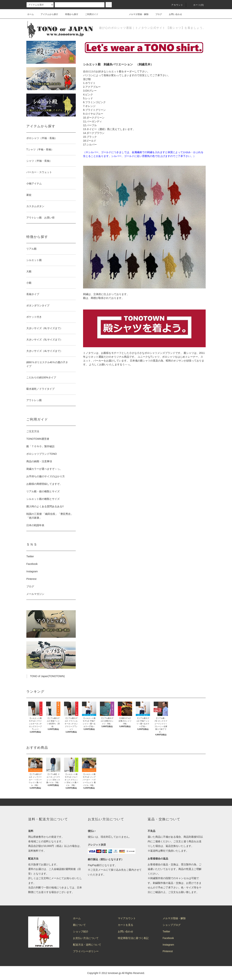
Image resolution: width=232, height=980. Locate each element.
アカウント (175, 5)
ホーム (31, 14)
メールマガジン (35, 594)
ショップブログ (172, 925)
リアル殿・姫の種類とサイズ (43, 491)
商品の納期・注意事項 (39, 461)
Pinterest (31, 579)
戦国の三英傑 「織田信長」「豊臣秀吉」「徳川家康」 (50, 516)
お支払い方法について (86, 938)
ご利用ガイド (89, 14)
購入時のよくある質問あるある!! (45, 506)
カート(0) (196, 5)
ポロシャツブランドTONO (42, 454)
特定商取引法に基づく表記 (133, 938)
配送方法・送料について (87, 945)
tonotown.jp (115, 973)
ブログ (156, 14)
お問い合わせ (173, 14)
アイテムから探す (47, 14)
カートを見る (126, 925)
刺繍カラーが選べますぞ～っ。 (44, 469)
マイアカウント (127, 918)
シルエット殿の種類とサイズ (43, 499)
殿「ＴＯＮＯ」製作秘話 (40, 446)
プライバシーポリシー (86, 951)
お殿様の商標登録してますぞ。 (44, 484)
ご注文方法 (33, 431)
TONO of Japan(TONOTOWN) (47, 676)
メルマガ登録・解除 (136, 14)
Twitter (30, 556)
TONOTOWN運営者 (38, 439)
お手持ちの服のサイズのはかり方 (46, 476)
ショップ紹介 (81, 931)
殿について (79, 925)
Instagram (32, 571)
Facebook (32, 564)
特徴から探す (70, 14)
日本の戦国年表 (35, 525)
